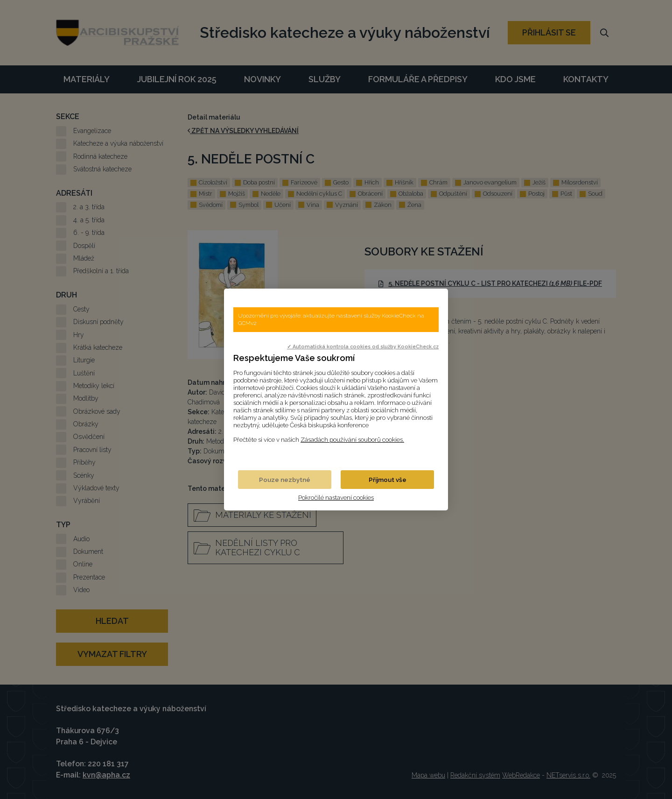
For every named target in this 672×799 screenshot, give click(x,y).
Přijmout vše (388, 480)
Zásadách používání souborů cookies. (352, 439)
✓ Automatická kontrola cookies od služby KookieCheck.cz (363, 346)
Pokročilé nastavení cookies (336, 497)
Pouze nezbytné (285, 480)
